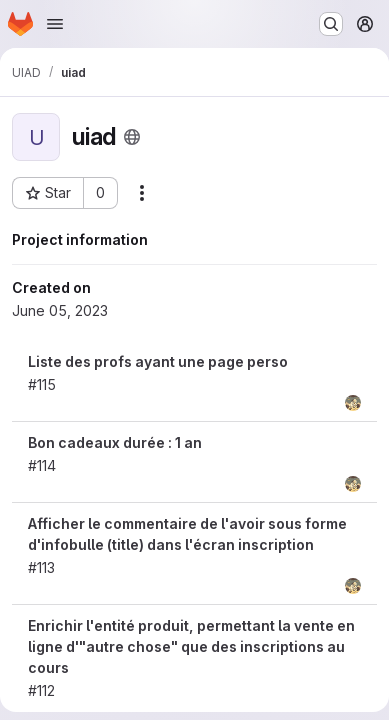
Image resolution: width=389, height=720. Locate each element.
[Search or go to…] (331, 24)
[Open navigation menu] (55, 24)
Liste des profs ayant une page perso (158, 361)
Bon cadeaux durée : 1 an (115, 442)
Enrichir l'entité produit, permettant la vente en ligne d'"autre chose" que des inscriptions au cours (191, 646)
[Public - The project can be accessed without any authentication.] (132, 137)
